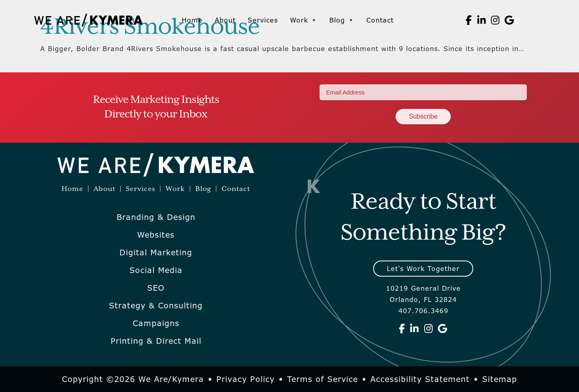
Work (304, 20)
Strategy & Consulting (156, 306)
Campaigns (156, 323)
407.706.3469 (423, 311)
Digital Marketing (156, 252)
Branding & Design (156, 217)
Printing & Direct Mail (156, 341)
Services (263, 20)
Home (192, 20)
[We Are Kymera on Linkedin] (482, 20)
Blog (342, 20)
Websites (156, 235)
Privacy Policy (245, 379)
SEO (156, 288)
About (225, 20)
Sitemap (500, 379)
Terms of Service (322, 379)
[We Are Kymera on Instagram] (495, 20)
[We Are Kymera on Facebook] (469, 20)
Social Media (156, 270)
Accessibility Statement (420, 379)
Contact (380, 20)
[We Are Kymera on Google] (509, 20)
